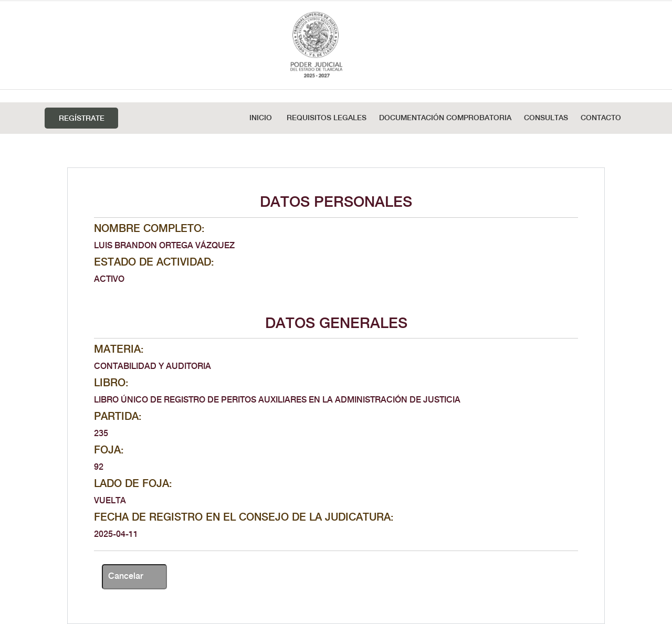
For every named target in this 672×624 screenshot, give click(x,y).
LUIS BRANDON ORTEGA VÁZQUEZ (164, 246)
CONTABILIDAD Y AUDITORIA (153, 367)
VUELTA (110, 501)
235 (101, 434)
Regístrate (82, 119)
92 (99, 467)
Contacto (601, 118)
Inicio (261, 118)
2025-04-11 (116, 535)
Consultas (546, 118)
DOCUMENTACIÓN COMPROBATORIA (445, 118)
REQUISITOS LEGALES (327, 118)
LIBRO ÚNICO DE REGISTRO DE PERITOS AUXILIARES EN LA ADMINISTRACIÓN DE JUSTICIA (277, 400)
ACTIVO (109, 279)
